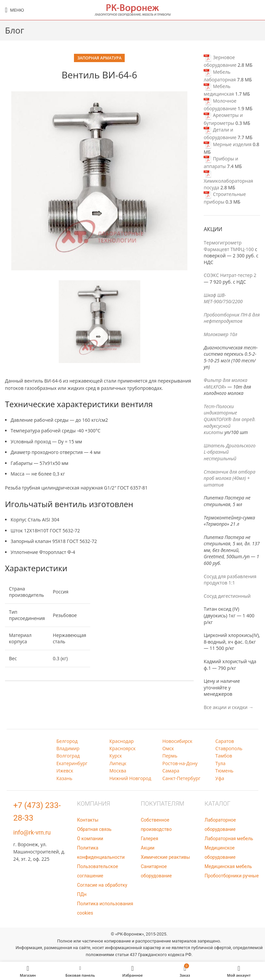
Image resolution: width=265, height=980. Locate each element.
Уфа (220, 778)
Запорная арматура (99, 58)
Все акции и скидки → (229, 707)
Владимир (68, 748)
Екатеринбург (72, 763)
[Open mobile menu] (14, 10)
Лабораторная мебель (229, 839)
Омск (168, 748)
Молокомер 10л (220, 334)
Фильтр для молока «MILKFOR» (225, 383)
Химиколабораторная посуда (228, 180)
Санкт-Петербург (182, 778)
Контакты (88, 820)
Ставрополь (229, 748)
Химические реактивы (166, 857)
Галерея (150, 839)
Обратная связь (94, 829)
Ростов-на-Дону (180, 763)
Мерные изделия (228, 144)
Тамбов (224, 756)
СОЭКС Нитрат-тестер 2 (230, 275)
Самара (171, 771)
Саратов (225, 741)
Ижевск (65, 771)
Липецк (118, 763)
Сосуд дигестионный (227, 596)
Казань (64, 778)
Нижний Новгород (130, 778)
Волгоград (68, 756)
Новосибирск (178, 741)
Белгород (67, 741)
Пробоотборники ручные (232, 876)
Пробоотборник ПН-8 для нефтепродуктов (232, 318)
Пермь (170, 756)
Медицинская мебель (228, 866)
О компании (90, 839)
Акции (148, 848)
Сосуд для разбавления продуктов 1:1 (230, 580)
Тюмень (224, 771)
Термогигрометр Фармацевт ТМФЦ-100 (229, 246)
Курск (116, 756)
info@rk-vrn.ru (32, 832)
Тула (220, 763)
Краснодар (122, 741)
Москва (118, 771)
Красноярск (123, 748)
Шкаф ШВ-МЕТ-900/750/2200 (223, 298)
